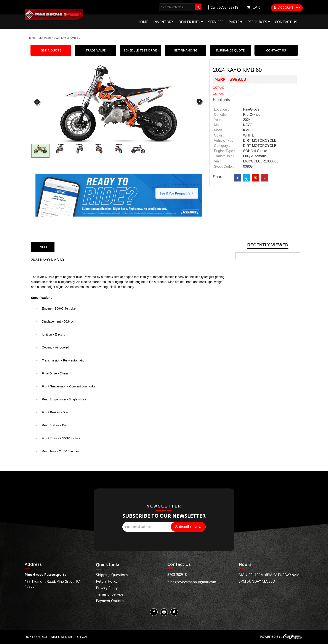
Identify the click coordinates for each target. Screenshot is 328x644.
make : (219, 125)
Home (143, 22)
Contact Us (286, 22)
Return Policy (107, 581)
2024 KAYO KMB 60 (67, 38)
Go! (197, 7)
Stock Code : (224, 166)
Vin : (218, 161)
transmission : (225, 156)
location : (222, 109)
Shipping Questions (112, 575)
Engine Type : (225, 151)
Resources (259, 22)
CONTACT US (276, 50)
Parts (236, 22)
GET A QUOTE (51, 50)
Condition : (222, 115)
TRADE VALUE (96, 50)
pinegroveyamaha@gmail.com (192, 582)
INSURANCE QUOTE (230, 50)
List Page (45, 38)
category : (222, 146)
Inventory (163, 22)
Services (216, 22)
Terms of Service (110, 594)
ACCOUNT (286, 8)
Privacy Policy (107, 588)
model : (220, 130)
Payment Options (110, 601)
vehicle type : (225, 141)
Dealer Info (191, 22)
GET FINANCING (186, 50)
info (43, 247)
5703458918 (177, 575)
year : (218, 120)
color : (219, 135)
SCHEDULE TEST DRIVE (140, 50)
